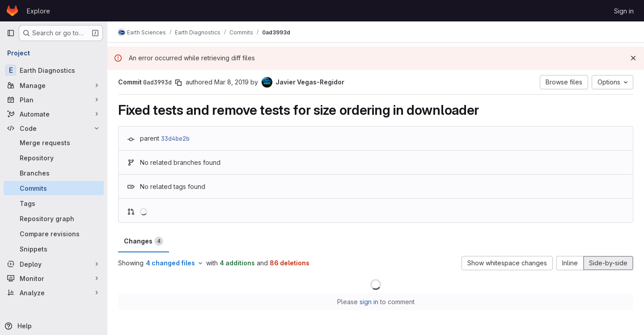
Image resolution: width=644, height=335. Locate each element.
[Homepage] (12, 11)
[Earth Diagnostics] (54, 70)
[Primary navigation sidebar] (11, 33)
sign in (369, 302)
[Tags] (54, 203)
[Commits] (54, 188)
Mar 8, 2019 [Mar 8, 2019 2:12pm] (231, 82)
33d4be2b (175, 138)
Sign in (624, 11)
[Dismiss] (633, 58)
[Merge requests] (54, 142)
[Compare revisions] (54, 234)
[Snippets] (54, 249)
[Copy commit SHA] (178, 83)
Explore (38, 11)
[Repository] (54, 158)
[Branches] (54, 173)
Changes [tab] (144, 241)
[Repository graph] (54, 218)
